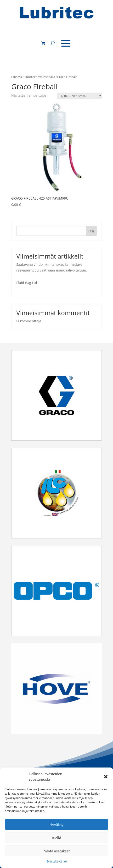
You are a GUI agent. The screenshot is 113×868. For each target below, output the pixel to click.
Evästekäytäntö (57, 861)
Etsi (91, 231)
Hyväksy (56, 825)
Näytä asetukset (57, 851)
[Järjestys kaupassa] (79, 96)
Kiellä (57, 838)
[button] (106, 777)
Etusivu (17, 77)
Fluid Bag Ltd (27, 283)
